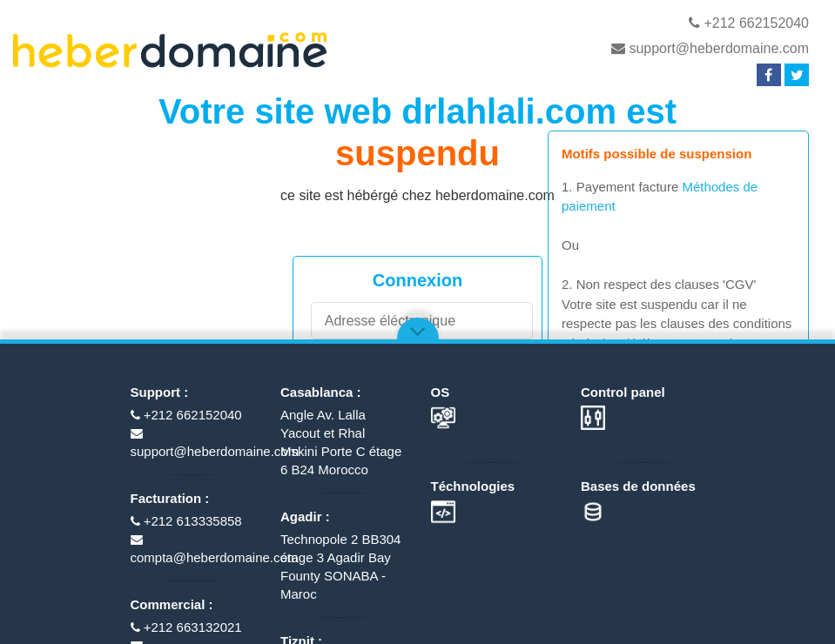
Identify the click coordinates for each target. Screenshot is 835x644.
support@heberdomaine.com (710, 48)
